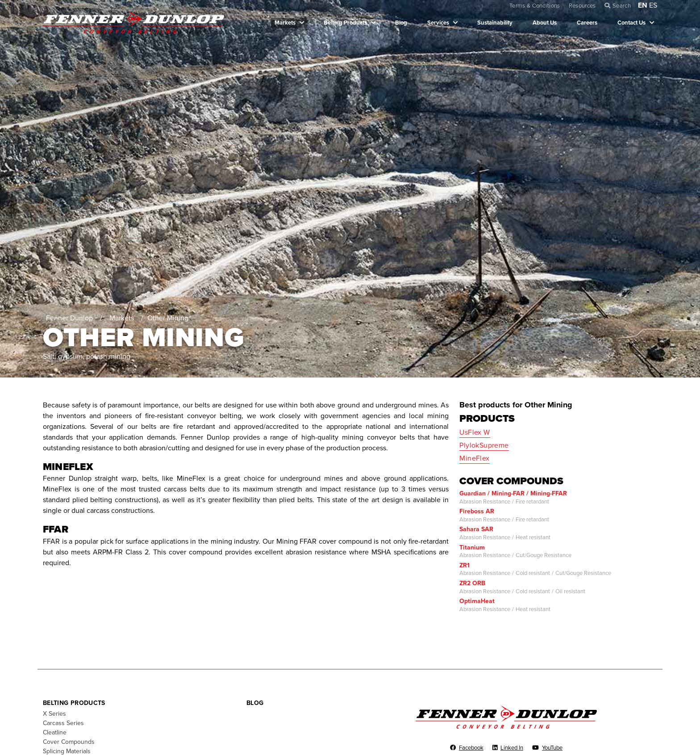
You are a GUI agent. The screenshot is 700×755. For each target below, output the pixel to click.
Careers (587, 23)
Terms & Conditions (535, 6)
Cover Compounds (69, 742)
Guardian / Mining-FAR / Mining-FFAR (513, 493)
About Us (545, 23)
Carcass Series (63, 723)
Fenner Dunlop (69, 318)
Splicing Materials (67, 751)
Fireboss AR (477, 511)
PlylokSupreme (484, 445)
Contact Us (631, 23)
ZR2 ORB (472, 583)
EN (643, 5)
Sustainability (495, 23)
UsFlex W (475, 432)
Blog (401, 23)
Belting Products (345, 23)
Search (622, 6)
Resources (582, 6)
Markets (285, 23)
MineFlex (474, 458)
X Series (54, 714)
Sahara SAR (476, 529)
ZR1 (465, 565)
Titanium (472, 547)
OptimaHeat (477, 601)
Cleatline (55, 732)
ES (653, 5)
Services (438, 23)
